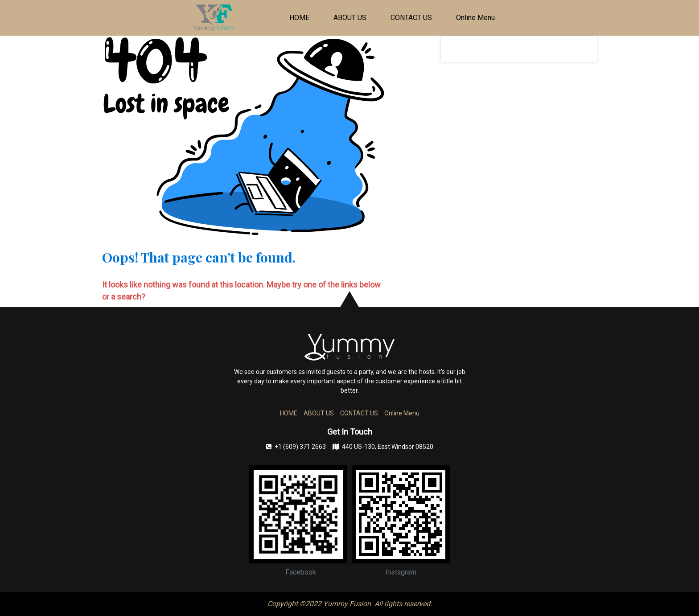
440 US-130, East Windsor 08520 (383, 447)
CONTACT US (411, 18)
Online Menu (475, 18)
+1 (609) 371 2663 (296, 447)
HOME (299, 18)
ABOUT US (350, 18)
